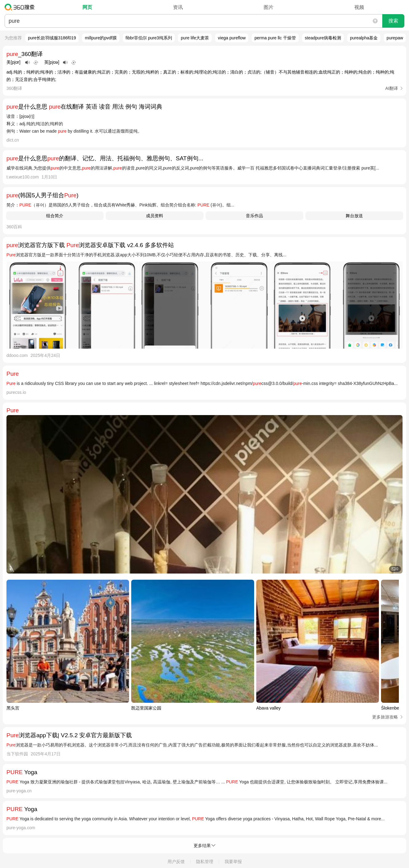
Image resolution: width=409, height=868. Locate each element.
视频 (359, 7)
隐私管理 (205, 862)
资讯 (178, 7)
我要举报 (233, 862)
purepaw (395, 38)
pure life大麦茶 (195, 38)
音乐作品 (254, 216)
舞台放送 (354, 216)
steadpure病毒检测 (323, 38)
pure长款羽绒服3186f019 (52, 38)
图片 (269, 7)
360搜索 (21, 7)
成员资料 (155, 216)
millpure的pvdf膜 (101, 38)
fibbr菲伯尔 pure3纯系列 (149, 38)
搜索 (393, 21)
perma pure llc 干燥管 (275, 38)
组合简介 (55, 216)
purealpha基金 (364, 38)
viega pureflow (232, 38)
